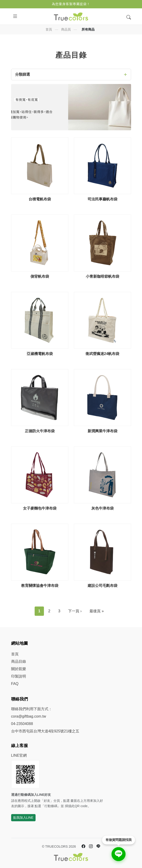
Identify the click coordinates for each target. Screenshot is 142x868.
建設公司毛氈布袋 (102, 586)
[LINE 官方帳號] (98, 846)
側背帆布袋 (40, 276)
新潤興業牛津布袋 (102, 431)
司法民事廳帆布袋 (102, 199)
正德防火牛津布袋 (40, 431)
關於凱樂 (19, 669)
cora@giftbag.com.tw (29, 716)
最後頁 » (97, 611)
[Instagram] (91, 846)
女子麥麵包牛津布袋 (40, 508)
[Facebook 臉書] (83, 846)
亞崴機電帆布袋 (40, 354)
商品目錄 (19, 661)
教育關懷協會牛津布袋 (40, 586)
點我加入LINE (23, 818)
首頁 (49, 29)
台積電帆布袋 (40, 199)
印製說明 (19, 676)
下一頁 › (75, 611)
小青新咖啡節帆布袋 (102, 276)
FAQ (15, 684)
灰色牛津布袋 (102, 508)
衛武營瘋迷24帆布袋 (102, 354)
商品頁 (66, 29)
